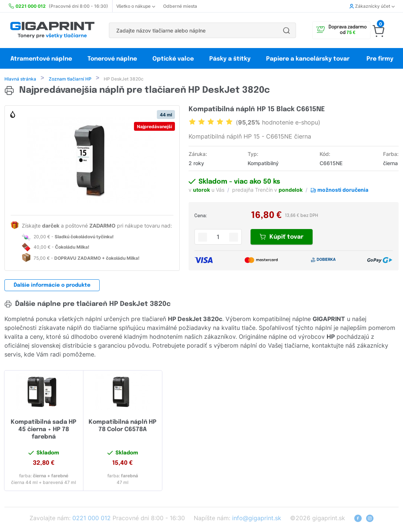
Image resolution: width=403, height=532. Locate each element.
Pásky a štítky (230, 59)
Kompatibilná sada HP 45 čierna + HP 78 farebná (44, 430)
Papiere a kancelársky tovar (309, 59)
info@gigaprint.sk (257, 519)
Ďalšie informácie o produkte (52, 286)
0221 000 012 (92, 519)
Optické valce (173, 59)
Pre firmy (380, 59)
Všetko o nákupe (136, 6)
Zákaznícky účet (372, 6)
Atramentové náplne (41, 59)
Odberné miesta (180, 6)
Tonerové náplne (112, 59)
